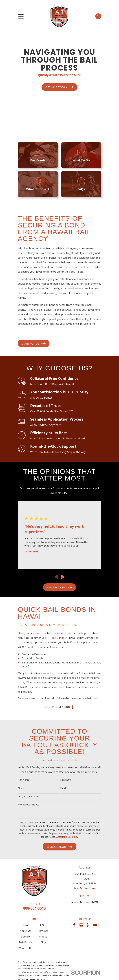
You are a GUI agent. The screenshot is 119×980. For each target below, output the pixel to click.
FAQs (43, 926)
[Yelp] (88, 926)
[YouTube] (95, 926)
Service (25, 937)
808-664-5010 (34, 909)
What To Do (25, 949)
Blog (43, 943)
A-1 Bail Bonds (55, 638)
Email (63, 789)
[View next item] (63, 577)
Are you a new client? (28, 797)
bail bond (62, 678)
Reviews (43, 931)
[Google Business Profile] (81, 926)
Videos (43, 937)
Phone (21, 789)
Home (25, 926)
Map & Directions (85, 889)
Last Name (66, 780)
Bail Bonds (25, 943)
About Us (25, 931)
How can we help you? (29, 805)
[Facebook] (74, 926)
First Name (23, 780)
